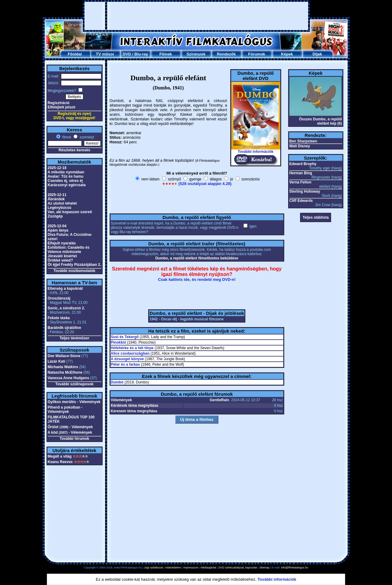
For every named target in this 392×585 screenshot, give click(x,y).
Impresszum (191, 568)
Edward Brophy (303, 164)
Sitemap (264, 568)
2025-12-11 (57, 195)
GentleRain (219, 400)
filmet (66, 137)
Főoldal (75, 54)
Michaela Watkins (63, 367)
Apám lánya (58, 230)
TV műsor (105, 54)
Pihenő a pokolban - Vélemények (65, 409)
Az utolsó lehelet (62, 203)
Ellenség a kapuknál (65, 289)
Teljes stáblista (316, 217)
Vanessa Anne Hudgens (69, 378)
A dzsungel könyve (127, 359)
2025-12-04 (57, 226)
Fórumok (257, 54)
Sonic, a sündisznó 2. (66, 308)
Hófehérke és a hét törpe (132, 348)
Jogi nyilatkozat (153, 568)
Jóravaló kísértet (62, 256)
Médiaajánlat (208, 568)
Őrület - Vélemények (70, 427)
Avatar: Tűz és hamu (66, 176)
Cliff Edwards (301, 201)
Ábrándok (56, 199)
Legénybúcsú (60, 208)
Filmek (166, 54)
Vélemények (121, 400)
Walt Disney (300, 146)
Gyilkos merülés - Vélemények (74, 402)
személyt (86, 137)
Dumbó (117, 382)
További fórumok (74, 439)
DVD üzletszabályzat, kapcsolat (238, 568)
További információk (255, 152)
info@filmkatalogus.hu (295, 568)
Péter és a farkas (125, 364)
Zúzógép (55, 216)
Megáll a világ (60, 456)
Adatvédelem (173, 568)
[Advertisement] (196, 16)
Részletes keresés (74, 150)
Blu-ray (141, 54)
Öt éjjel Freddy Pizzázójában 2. (75, 265)
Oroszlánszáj (59, 298)
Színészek (196, 54)
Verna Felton (300, 182)
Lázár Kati (57, 361)
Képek (287, 54)
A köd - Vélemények (70, 432)
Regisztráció (59, 103)
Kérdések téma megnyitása (135, 406)
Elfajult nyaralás (62, 243)
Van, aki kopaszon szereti (70, 212)
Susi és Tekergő (125, 337)
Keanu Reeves (60, 462)
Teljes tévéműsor (74, 338)
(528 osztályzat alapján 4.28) (205, 184)
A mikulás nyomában (66, 172)
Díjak (317, 54)
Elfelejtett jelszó (62, 107)
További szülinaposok (74, 384)
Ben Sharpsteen (303, 141)
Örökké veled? (60, 260)
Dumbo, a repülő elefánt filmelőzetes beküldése (197, 258)
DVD (127, 54)
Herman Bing (301, 173)
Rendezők (226, 54)
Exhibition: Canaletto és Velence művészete (69, 250)
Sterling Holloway (305, 191)
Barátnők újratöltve (64, 328)
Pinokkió (119, 342)
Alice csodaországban (130, 353)
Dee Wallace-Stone (64, 356)
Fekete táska (59, 318)
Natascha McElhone (65, 372)
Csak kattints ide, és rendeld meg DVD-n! (197, 279)
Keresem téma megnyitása (134, 411)
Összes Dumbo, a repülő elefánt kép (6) (320, 121)
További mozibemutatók (74, 271)
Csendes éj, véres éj (65, 181)
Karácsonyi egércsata (67, 185)
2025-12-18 (57, 168)
